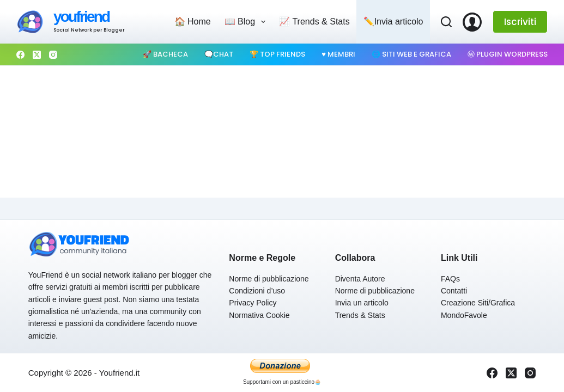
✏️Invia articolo (393, 22)
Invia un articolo (362, 303)
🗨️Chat (219, 54)
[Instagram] (53, 55)
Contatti (454, 291)
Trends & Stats (360, 315)
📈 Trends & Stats (314, 22)
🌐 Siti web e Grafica (411, 54)
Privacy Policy (253, 303)
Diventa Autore (360, 279)
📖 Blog (247, 22)
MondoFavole (464, 315)
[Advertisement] (282, 104)
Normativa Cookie (259, 315)
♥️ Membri (338, 54)
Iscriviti (520, 22)
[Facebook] (20, 55)
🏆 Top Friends (277, 54)
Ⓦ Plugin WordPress (508, 54)
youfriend (81, 17)
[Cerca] (446, 22)
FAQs (450, 279)
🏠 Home (193, 22)
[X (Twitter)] (37, 55)
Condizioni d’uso (257, 291)
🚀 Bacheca (165, 54)
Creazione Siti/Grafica (478, 303)
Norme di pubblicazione (269, 279)
